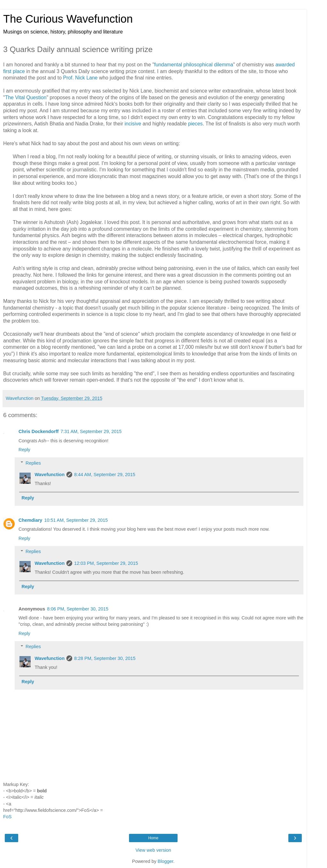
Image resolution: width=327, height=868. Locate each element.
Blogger (166, 861)
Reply (24, 450)
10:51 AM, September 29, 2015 (76, 520)
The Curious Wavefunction (68, 19)
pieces (195, 124)
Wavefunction (49, 475)
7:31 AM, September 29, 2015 (91, 431)
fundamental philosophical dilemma (194, 65)
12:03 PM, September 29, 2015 (106, 563)
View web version (153, 850)
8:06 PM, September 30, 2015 (78, 609)
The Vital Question (26, 97)
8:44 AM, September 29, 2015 (105, 475)
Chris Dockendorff (39, 431)
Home (153, 838)
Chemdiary (30, 520)
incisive (133, 124)
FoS (7, 817)
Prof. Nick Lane (80, 78)
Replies (33, 463)
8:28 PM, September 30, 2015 (105, 658)
